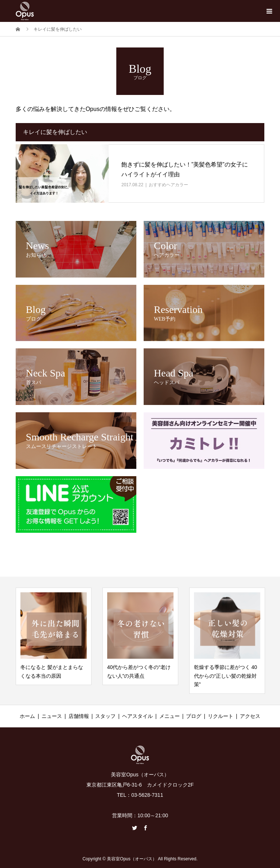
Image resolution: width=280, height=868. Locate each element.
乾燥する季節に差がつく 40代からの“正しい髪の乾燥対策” (225, 676)
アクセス (250, 716)
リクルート (221, 716)
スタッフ (105, 716)
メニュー (170, 716)
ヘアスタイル (137, 716)
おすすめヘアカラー (168, 185)
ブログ (194, 716)
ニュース (52, 716)
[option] (54, 636)
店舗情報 (79, 716)
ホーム (27, 716)
